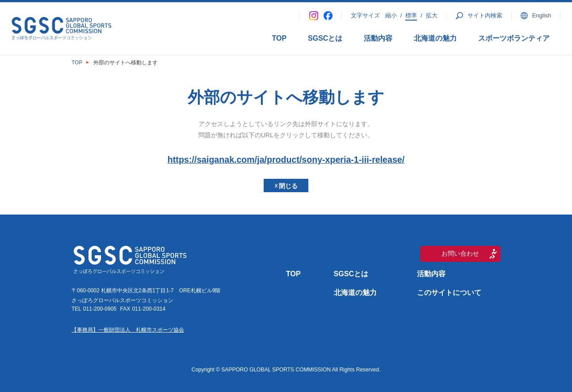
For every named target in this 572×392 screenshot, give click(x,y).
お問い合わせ (460, 253)
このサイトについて (449, 293)
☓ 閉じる (286, 186)
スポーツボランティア (514, 38)
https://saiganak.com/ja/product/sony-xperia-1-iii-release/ (286, 160)
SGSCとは (325, 38)
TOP (279, 38)
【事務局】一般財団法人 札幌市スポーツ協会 (128, 330)
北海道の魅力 (435, 38)
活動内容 (378, 38)
